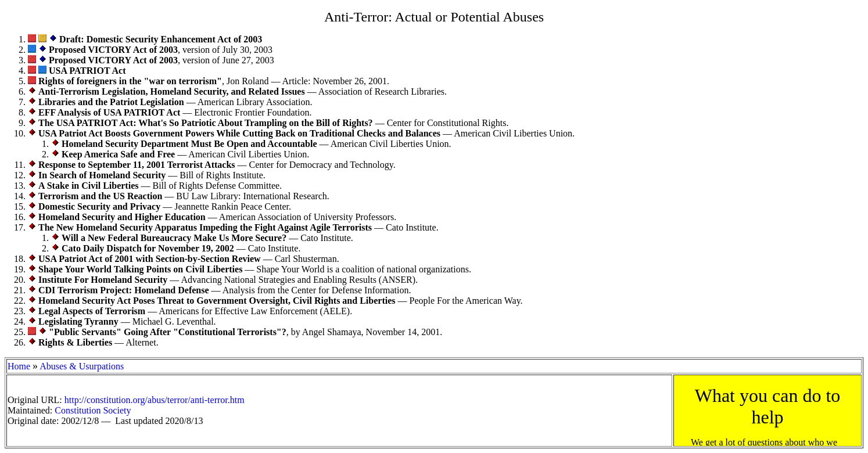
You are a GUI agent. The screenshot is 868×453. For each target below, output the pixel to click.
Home (19, 366)
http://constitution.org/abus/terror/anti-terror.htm (155, 400)
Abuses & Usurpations (82, 366)
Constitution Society (93, 410)
